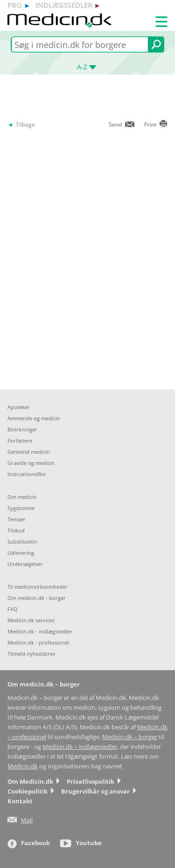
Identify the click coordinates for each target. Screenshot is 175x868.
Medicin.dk (23, 766)
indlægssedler (64, 5)
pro (15, 5)
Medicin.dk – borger (130, 737)
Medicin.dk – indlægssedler (80, 747)
